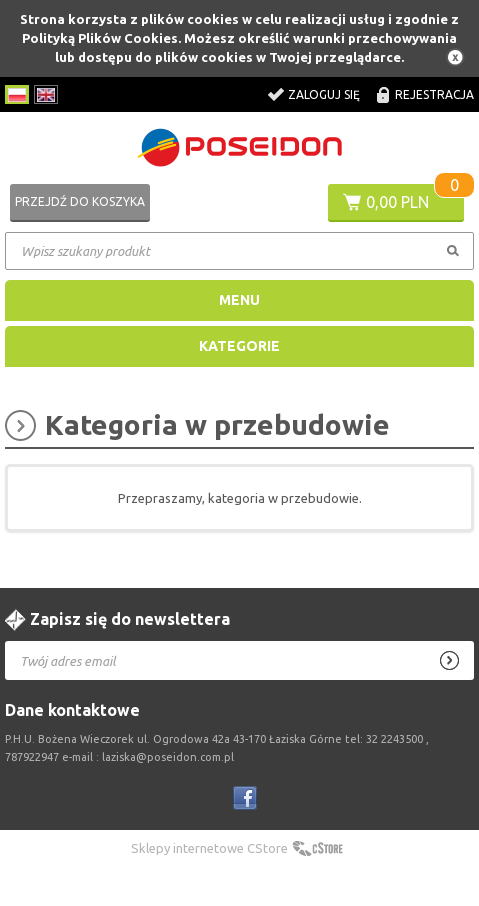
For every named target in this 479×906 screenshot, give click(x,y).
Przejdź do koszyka (80, 201)
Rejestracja (434, 94)
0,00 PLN (397, 202)
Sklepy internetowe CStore (209, 848)
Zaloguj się (324, 94)
